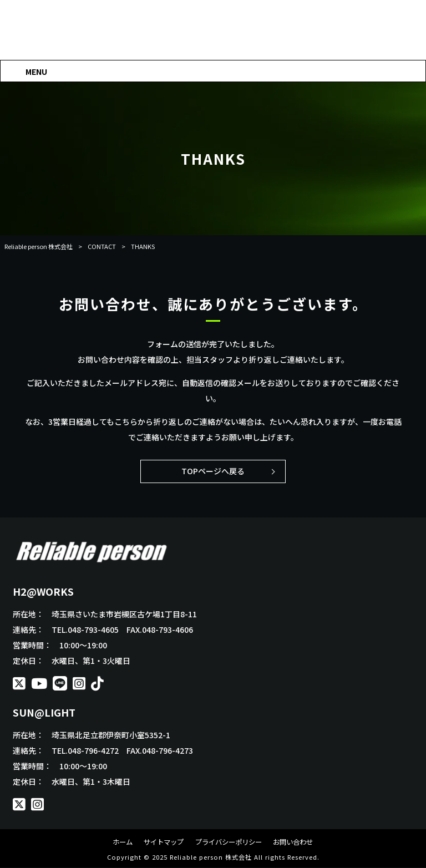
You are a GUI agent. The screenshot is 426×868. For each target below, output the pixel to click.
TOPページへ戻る (213, 471)
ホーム (116, 842)
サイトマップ (160, 842)
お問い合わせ (298, 842)
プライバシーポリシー (229, 842)
